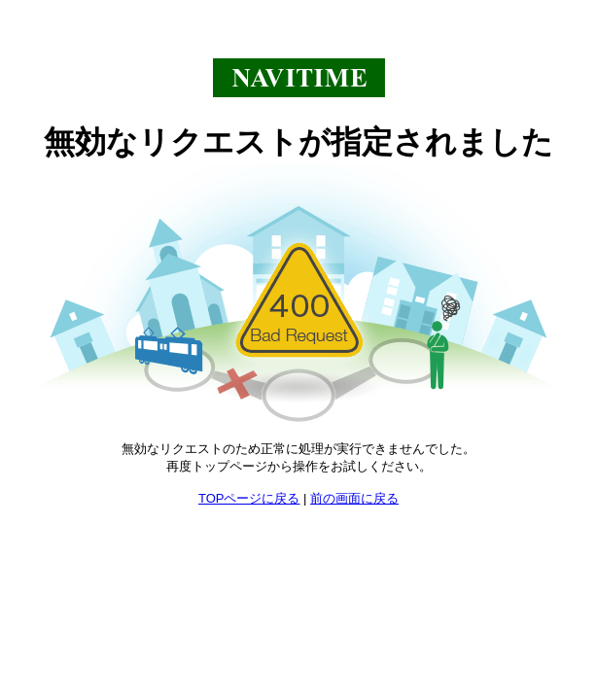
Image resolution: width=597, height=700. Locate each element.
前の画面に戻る (354, 498)
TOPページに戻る (249, 498)
